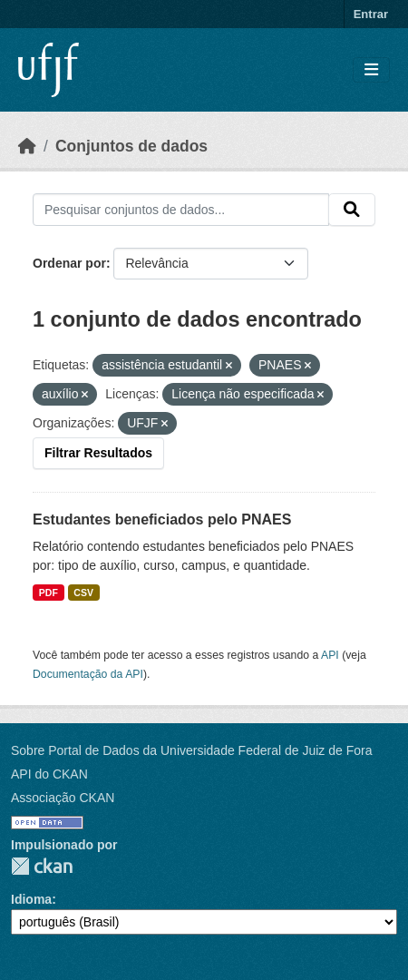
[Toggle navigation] (371, 70)
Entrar (371, 14)
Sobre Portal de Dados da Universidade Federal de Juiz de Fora (191, 750)
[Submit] (352, 210)
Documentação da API (88, 674)
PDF (49, 593)
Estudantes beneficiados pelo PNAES (162, 519)
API (330, 655)
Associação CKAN (63, 798)
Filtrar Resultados (98, 453)
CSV (83, 593)
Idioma (31, 899)
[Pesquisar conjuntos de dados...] (181, 210)
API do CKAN (49, 774)
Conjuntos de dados (131, 146)
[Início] (27, 146)
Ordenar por (69, 263)
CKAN (42, 866)
